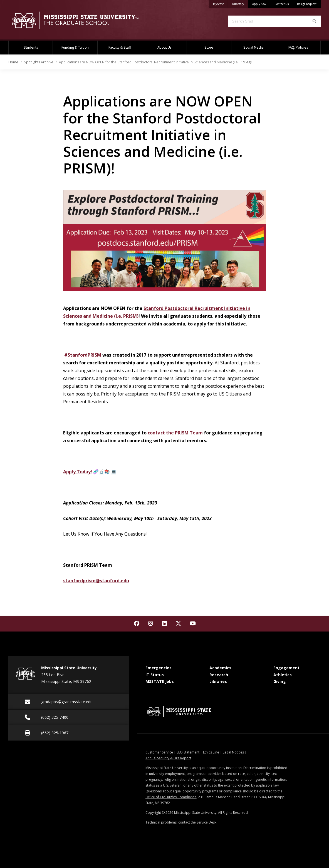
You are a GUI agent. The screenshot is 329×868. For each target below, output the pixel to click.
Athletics (283, 675)
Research (219, 675)
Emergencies (159, 668)
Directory (240, 3)
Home (13, 62)
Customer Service (159, 752)
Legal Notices (233, 752)
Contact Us (282, 4)
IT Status (155, 675)
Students (31, 47)
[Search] (314, 21)
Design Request (307, 4)
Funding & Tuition (75, 47)
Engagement (286, 668)
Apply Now (259, 4)
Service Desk (206, 822)
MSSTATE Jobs (160, 681)
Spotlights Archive (39, 62)
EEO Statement (188, 752)
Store (209, 47)
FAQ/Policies (298, 47)
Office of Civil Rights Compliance (171, 797)
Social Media (253, 47)
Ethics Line (211, 752)
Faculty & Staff (120, 47)
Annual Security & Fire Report (168, 758)
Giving (280, 681)
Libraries (218, 681)
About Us (164, 47)
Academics (220, 668)
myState (221, 3)
